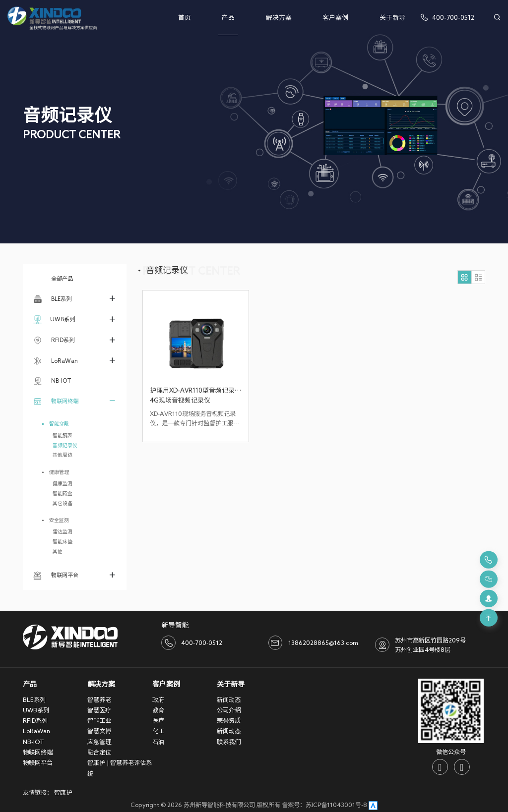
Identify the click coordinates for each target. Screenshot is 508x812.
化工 (158, 731)
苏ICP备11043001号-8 (336, 805)
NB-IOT (52, 381)
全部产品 (53, 278)
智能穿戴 (59, 423)
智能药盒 (63, 493)
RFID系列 (54, 341)
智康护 (63, 792)
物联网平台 (56, 576)
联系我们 (229, 742)
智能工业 (99, 720)
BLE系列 (52, 299)
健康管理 (59, 472)
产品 (228, 18)
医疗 (158, 720)
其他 (58, 551)
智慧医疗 (99, 710)
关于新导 (392, 18)
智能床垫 (63, 541)
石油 (158, 742)
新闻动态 (229, 699)
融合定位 (99, 752)
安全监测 (59, 520)
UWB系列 (54, 320)
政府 (158, 699)
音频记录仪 (65, 445)
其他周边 (63, 455)
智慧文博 (99, 731)
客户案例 (335, 18)
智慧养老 (99, 699)
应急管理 (99, 742)
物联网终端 (56, 401)
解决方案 (279, 18)
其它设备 (63, 503)
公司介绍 (229, 710)
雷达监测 (63, 531)
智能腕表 (63, 435)
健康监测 (63, 483)
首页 (185, 18)
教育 (158, 710)
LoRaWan (56, 361)
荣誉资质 (229, 720)
